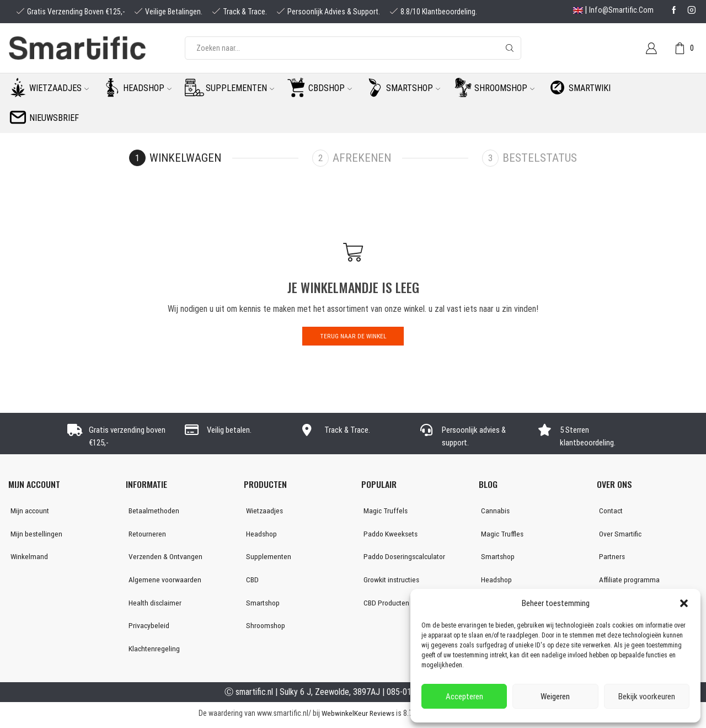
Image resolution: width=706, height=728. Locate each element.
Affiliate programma (628, 582)
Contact (610, 511)
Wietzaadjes (59, 88)
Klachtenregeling (152, 652)
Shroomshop (504, 88)
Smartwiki (590, 88)
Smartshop (413, 88)
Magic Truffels (384, 511)
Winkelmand (27, 558)
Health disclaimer (153, 605)
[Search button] (510, 48)
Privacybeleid (146, 629)
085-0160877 (410, 695)
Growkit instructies (391, 582)
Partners (610, 558)
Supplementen (240, 88)
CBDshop (330, 88)
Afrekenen (362, 158)
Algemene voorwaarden (163, 582)
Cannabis (493, 511)
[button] (684, 603)
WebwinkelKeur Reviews (358, 716)
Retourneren (145, 535)
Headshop (147, 88)
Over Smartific (619, 535)
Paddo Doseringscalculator (404, 558)
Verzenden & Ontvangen (163, 558)
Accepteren (464, 697)
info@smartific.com (621, 10)
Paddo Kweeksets (389, 535)
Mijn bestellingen (35, 535)
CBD (250, 582)
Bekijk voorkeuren (647, 697)
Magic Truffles (501, 535)
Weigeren (555, 697)
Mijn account (29, 511)
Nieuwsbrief (54, 118)
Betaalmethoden (152, 511)
